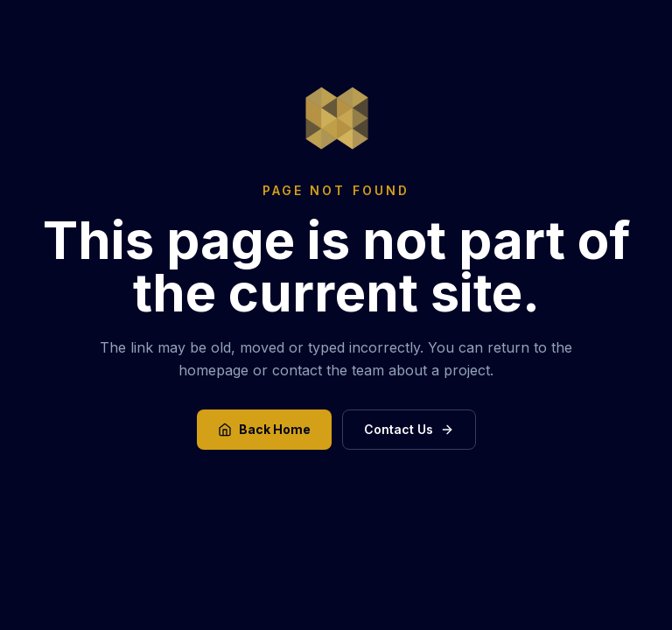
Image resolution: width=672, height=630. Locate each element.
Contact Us (409, 429)
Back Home (264, 429)
